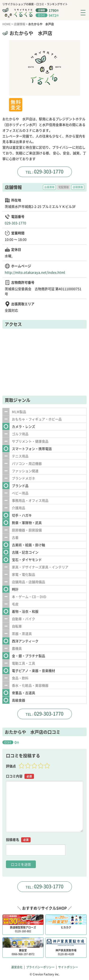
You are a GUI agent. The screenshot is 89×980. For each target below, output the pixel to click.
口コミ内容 (20, 776)
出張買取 (49, 187)
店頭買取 (78, 187)
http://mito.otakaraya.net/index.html (35, 272)
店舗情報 (19, 24)
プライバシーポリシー (40, 967)
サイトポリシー (68, 967)
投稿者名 (18, 840)
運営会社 (17, 967)
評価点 (11, 766)
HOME (7, 24)
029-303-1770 (49, 171)
